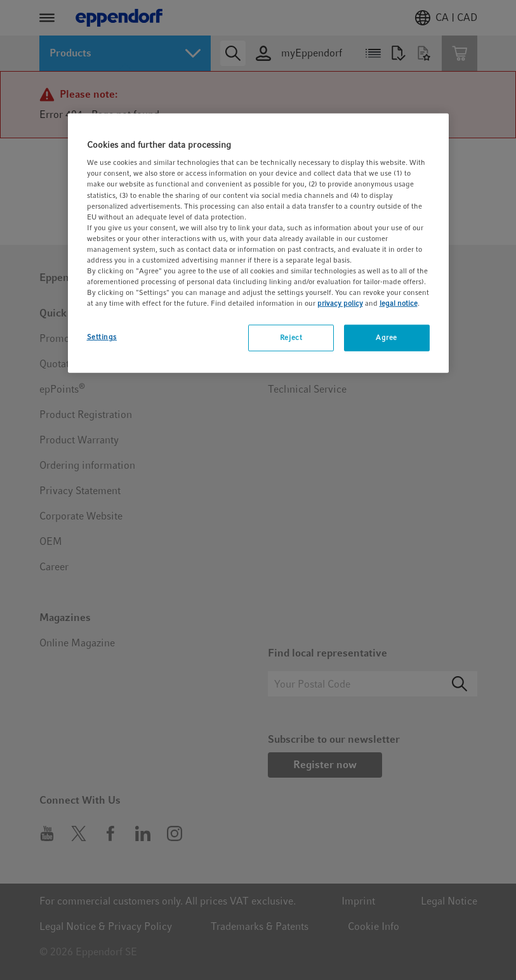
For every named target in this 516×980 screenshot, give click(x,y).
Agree (387, 337)
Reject (291, 337)
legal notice (399, 303)
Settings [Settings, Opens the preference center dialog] (102, 337)
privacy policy (340, 303)
